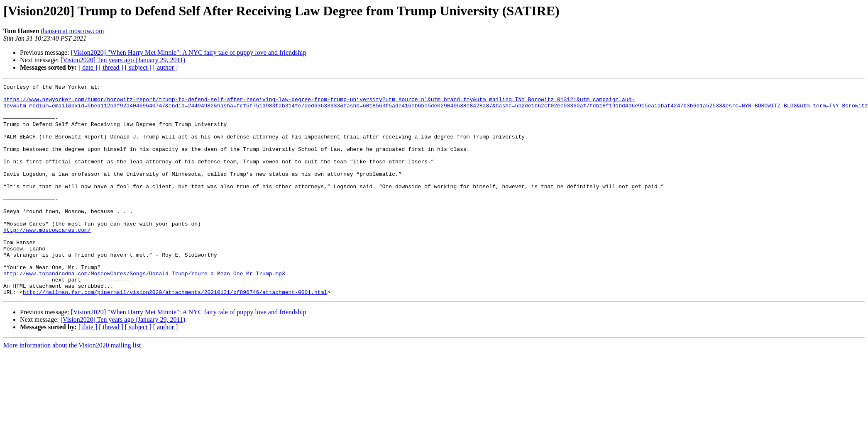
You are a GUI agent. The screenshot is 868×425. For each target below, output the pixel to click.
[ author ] (166, 67)
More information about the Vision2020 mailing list (72, 387)
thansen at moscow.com (72, 31)
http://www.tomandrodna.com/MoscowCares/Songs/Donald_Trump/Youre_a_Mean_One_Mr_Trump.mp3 (144, 312)
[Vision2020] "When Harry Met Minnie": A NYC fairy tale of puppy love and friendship (189, 52)
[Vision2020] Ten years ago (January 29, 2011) (123, 60)
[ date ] (88, 67)
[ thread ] (111, 67)
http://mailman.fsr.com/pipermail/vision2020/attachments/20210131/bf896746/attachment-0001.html (175, 334)
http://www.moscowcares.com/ (47, 260)
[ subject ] (138, 67)
